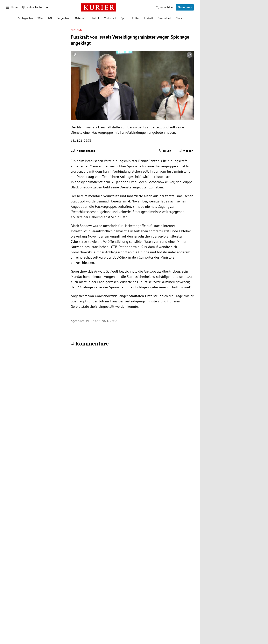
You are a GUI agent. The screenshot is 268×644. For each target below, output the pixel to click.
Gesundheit (165, 18)
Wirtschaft (110, 18)
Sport (124, 18)
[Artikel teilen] (164, 151)
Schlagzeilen (25, 18)
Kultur (136, 18)
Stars (179, 18)
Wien (41, 18)
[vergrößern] (189, 55)
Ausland (76, 30)
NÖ (50, 18)
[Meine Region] (33, 7)
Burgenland (63, 18)
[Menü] (12, 7)
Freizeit (149, 18)
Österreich (81, 18)
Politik (96, 18)
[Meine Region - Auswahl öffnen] (47, 7)
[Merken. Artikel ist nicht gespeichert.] (186, 151)
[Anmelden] (164, 8)
